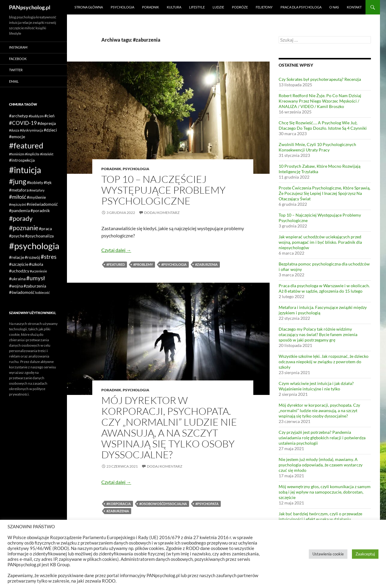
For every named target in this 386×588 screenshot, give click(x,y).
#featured (116, 264)
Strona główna (89, 7)
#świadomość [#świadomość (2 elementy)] (22, 292)
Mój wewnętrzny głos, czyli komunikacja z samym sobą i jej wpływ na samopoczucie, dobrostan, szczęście (325, 492)
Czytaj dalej (116, 250)
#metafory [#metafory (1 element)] (37, 190)
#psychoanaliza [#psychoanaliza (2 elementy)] (39, 236)
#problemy (143, 264)
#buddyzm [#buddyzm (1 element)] (36, 116)
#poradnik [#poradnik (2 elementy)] (40, 210)
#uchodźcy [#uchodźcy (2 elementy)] (19, 271)
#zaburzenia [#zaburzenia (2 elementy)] (35, 286)
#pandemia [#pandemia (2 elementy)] (19, 210)
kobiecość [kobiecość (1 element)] (43, 292)
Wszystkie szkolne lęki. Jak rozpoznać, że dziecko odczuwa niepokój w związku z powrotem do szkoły (324, 362)
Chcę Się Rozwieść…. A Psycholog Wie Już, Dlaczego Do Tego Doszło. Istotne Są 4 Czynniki (323, 125)
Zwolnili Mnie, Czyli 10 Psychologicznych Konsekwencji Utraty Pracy (317, 147)
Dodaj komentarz (162, 213)
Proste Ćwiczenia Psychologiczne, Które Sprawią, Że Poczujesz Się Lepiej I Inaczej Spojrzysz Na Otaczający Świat (324, 193)
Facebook (18, 59)
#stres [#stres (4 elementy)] (49, 257)
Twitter (16, 70)
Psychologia (122, 7)
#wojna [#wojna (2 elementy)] (16, 286)
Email (14, 81)
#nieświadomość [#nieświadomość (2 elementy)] (42, 204)
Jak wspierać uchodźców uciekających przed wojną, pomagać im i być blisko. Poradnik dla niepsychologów (320, 242)
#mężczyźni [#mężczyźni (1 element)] (17, 204)
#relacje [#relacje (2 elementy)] (17, 257)
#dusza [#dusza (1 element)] (14, 130)
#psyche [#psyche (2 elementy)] (17, 236)
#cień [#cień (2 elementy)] (49, 116)
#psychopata (207, 504)
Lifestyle (197, 7)
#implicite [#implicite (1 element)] (32, 154)
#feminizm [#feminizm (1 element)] (17, 154)
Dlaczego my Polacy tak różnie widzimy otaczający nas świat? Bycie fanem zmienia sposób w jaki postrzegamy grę (318, 334)
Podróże (240, 7)
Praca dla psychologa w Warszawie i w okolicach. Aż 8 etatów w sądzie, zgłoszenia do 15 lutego (324, 288)
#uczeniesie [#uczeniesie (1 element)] (38, 271)
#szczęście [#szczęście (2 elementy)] (19, 264)
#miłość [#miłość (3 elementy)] (18, 197)
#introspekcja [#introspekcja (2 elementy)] (22, 160)
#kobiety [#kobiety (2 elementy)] (35, 182)
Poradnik (150, 7)
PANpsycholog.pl (30, 7)
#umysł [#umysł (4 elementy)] (36, 278)
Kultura (174, 7)
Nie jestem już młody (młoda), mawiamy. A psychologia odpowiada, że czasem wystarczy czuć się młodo (321, 465)
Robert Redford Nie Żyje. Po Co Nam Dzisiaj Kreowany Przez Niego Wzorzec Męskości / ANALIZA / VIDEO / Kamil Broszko (320, 101)
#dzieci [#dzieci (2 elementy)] (50, 130)
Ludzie (218, 7)
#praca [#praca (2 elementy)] (45, 229)
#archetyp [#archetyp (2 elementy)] (19, 116)
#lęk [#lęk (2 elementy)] (48, 182)
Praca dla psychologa (301, 7)
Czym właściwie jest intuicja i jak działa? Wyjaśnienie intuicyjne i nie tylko (316, 386)
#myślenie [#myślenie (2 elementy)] (36, 197)
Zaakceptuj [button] (365, 554)
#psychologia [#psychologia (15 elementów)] (34, 246)
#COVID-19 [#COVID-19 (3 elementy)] (23, 123)
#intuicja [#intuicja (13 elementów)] (25, 170)
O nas (334, 7)
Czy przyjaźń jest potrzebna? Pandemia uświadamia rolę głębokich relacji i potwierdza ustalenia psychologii (322, 438)
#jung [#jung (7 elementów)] (18, 181)
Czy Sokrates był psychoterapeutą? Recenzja (320, 79)
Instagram (18, 47)
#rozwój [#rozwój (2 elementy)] (32, 257)
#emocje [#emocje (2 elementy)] (17, 137)
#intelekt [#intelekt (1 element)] (47, 154)
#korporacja (119, 504)
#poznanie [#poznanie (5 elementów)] (24, 228)
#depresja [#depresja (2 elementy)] (47, 123)
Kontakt (354, 7)
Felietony (264, 7)
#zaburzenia (206, 264)
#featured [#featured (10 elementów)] (26, 145)
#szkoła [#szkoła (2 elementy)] (36, 264)
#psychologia (174, 264)
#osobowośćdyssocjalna (163, 504)
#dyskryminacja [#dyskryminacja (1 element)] (32, 130)
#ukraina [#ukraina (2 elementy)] (17, 279)
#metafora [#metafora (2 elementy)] (19, 190)
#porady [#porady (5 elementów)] (21, 218)
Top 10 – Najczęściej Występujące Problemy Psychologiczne (163, 190)
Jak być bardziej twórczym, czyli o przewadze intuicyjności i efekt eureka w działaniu (320, 516)
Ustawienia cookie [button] (328, 554)
